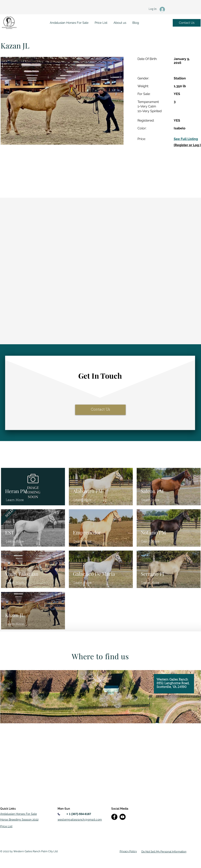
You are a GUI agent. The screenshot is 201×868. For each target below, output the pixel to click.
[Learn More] (15, 500)
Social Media (120, 809)
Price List (6, 826)
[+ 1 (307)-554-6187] (79, 814)
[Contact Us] (187, 23)
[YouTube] (123, 817)
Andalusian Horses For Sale (19, 814)
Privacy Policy (128, 851)
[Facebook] (114, 817)
